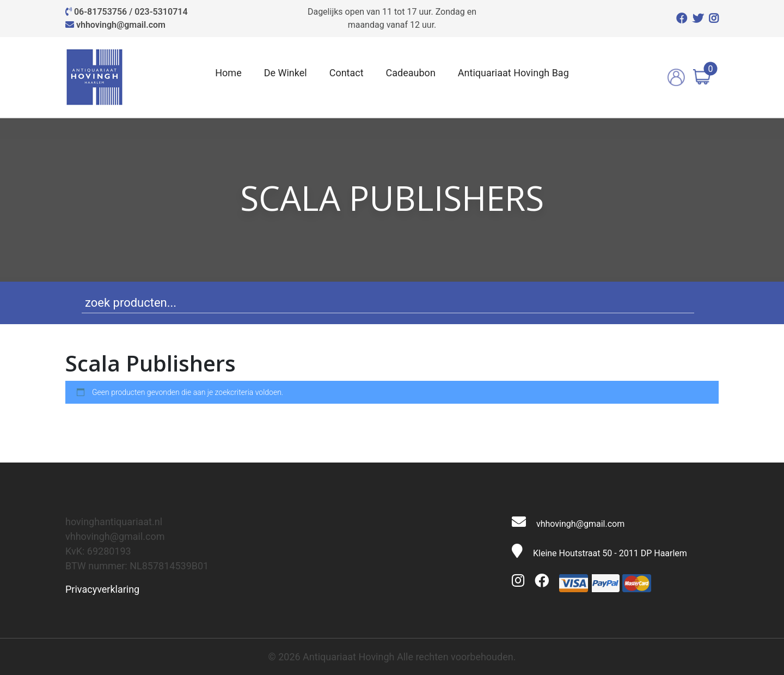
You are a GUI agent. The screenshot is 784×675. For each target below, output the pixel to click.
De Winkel (286, 73)
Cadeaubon (411, 73)
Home (228, 73)
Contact (347, 73)
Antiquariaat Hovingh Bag (513, 73)
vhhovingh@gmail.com (121, 25)
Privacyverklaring (102, 589)
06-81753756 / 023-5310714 (131, 12)
